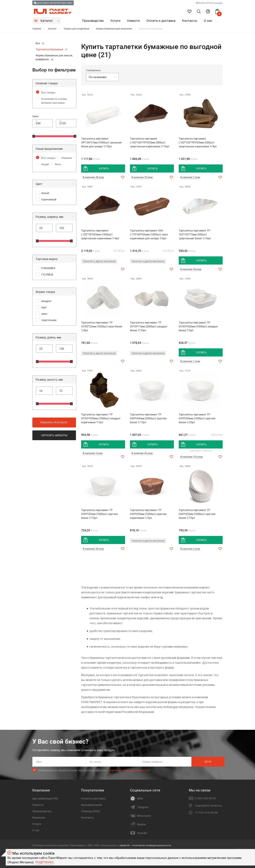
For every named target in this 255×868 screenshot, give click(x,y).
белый (45, 193)
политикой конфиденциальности (128, 770)
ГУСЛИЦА (47, 274)
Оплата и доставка (161, 21)
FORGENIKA (48, 268)
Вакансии (39, 817)
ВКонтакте (144, 816)
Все (40, 43)
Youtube (142, 833)
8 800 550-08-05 (205, 798)
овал (44, 314)
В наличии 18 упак (142, 177)
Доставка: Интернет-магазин (53, 3)
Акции (45, 164)
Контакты (190, 21)
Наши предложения (49, 149)
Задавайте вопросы (208, 805)
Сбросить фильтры (54, 435)
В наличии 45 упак (142, 453)
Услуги (115, 21)
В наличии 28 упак (93, 177)
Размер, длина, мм (48, 337)
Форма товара (45, 292)
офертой (124, 845)
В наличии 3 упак (93, 453)
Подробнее (45, 862)
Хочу (208, 762)
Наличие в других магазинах (99, 261)
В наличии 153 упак (192, 457)
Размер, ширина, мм (49, 217)
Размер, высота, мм (49, 379)
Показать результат (54, 422)
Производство (93, 21)
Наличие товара (47, 83)
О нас (208, 21)
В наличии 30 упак (93, 549)
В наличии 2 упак (190, 549)
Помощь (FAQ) (91, 811)
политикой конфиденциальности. (152, 845)
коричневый (49, 199)
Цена (35, 116)
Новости (133, 21)
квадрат (46, 301)
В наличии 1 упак (190, 361)
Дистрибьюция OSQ (45, 798)
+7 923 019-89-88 (206, 813)
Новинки (67, 158)
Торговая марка (47, 259)
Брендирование (92, 805)
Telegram (143, 807)
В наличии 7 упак (190, 177)
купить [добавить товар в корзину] (104, 168)
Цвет (39, 184)
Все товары (48, 92)
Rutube (141, 824)
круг (44, 307)
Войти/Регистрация (209, 3)
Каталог (47, 21)
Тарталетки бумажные (52, 49)
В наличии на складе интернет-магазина (54, 101)
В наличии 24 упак (191, 269)
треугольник (49, 320)
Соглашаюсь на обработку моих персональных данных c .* (94, 770)
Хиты (58, 164)
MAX (140, 798)
